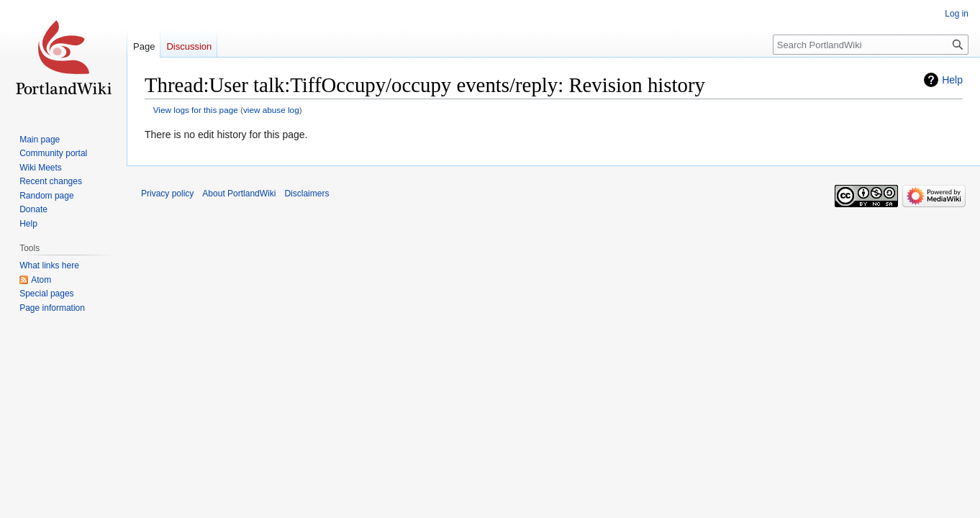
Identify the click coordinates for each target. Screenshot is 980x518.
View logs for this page (196, 110)
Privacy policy (167, 194)
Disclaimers (307, 194)
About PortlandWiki (239, 194)
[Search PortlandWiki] (871, 45)
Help (952, 80)
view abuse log (271, 110)
